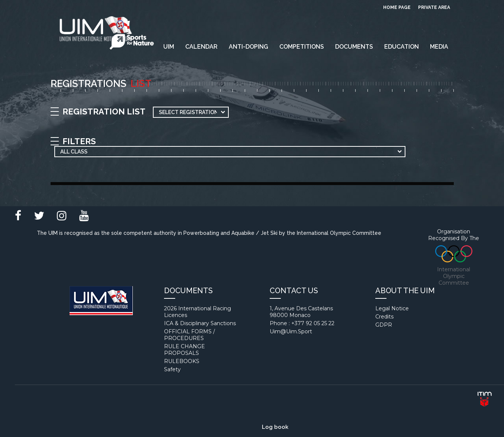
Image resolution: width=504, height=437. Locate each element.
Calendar (201, 47)
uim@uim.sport (291, 331)
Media (439, 47)
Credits (384, 317)
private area (434, 7)
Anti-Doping (248, 47)
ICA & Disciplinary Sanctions (200, 323)
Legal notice (392, 308)
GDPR (384, 325)
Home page (397, 7)
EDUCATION (402, 47)
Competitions (302, 47)
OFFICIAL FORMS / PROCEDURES (190, 335)
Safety (172, 369)
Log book (275, 427)
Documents (354, 47)
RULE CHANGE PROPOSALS (184, 350)
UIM (169, 47)
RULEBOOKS (182, 361)
